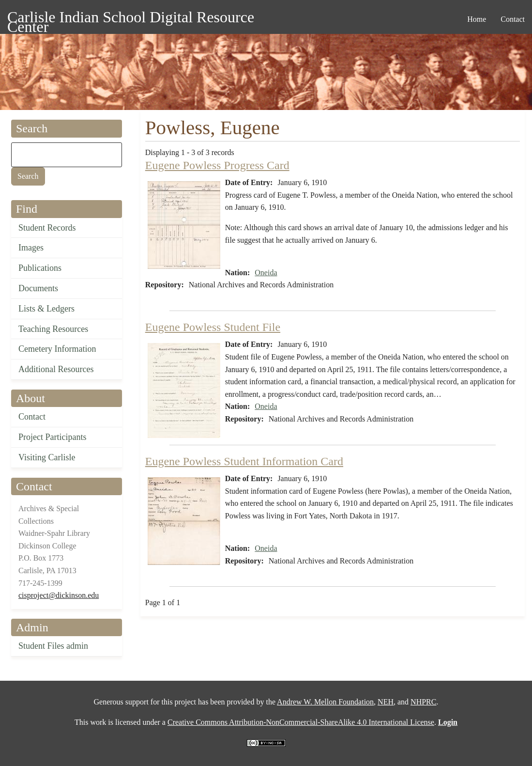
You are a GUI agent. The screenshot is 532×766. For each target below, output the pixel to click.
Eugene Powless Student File (213, 327)
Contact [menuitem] (513, 19)
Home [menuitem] (477, 19)
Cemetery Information (57, 349)
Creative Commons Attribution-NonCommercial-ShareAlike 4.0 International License (301, 722)
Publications (40, 268)
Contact (32, 417)
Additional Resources (56, 369)
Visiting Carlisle (47, 457)
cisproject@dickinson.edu (59, 595)
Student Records (47, 228)
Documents (38, 288)
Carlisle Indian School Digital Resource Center (131, 19)
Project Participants (52, 437)
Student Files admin (53, 646)
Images (31, 248)
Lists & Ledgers (46, 309)
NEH (386, 702)
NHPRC (423, 702)
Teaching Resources (53, 329)
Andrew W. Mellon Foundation (325, 702)
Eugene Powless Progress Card (217, 165)
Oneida (266, 273)
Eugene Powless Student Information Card (244, 461)
